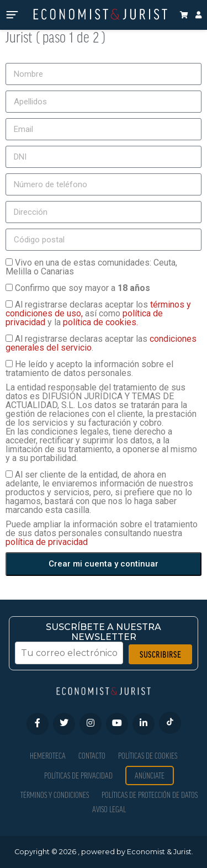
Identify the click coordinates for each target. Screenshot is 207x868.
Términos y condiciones (55, 795)
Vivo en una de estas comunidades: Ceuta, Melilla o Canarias (91, 267)
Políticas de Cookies (148, 756)
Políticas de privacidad (78, 776)
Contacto (92, 756)
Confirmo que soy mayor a (83, 288)
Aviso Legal (109, 809)
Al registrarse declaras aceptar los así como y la (98, 313)
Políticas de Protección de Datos (150, 795)
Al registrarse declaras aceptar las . (101, 343)
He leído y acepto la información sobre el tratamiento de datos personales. (89, 369)
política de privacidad (47, 542)
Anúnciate (150, 776)
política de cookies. (100, 322)
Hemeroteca (48, 756)
